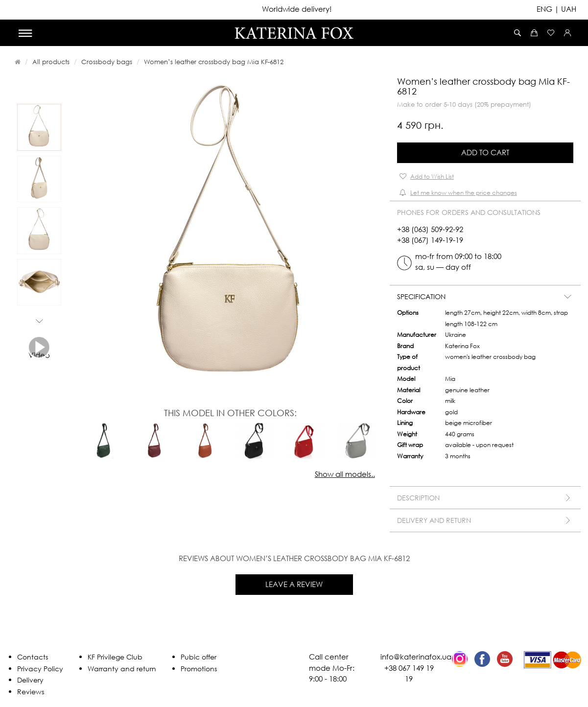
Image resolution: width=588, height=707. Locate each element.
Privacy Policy (40, 669)
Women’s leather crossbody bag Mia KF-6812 (214, 62)
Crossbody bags (107, 62)
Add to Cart (485, 152)
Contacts (33, 657)
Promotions (199, 669)
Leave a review (294, 584)
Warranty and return (122, 669)
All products (51, 62)
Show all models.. (345, 474)
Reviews (31, 692)
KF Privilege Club (115, 657)
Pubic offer (199, 657)
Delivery (30, 680)
